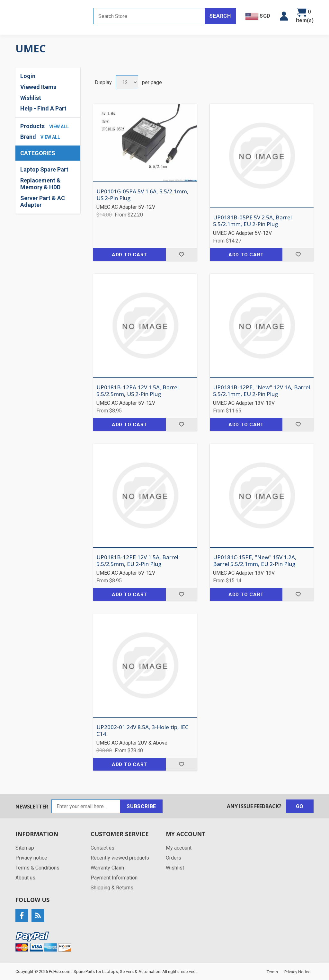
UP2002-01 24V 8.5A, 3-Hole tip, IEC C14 (142, 731)
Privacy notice (31, 858)
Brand (28, 137)
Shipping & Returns (112, 888)
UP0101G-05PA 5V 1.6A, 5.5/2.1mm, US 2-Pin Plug (142, 195)
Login (28, 76)
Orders (173, 858)
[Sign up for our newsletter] (86, 806)
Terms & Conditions (37, 868)
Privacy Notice (297, 972)
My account (179, 848)
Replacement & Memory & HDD (40, 184)
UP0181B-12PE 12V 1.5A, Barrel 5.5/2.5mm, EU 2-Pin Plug (137, 561)
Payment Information (114, 878)
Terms (272, 972)
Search (220, 16)
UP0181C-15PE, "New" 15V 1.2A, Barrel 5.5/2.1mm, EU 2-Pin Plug (255, 561)
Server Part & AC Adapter (43, 202)
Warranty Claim (107, 868)
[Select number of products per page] (127, 82)
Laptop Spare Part (44, 169)
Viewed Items (38, 87)
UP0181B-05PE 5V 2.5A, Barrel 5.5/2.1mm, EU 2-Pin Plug (252, 221)
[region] (48, 187)
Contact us (102, 848)
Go (300, 806)
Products (32, 126)
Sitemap (25, 848)
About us (25, 878)
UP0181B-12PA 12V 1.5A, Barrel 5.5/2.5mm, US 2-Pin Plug (138, 391)
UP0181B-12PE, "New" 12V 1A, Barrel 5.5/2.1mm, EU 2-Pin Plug (262, 391)
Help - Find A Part (43, 108)
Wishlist (31, 98)
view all (59, 127)
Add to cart (129, 255)
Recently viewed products (120, 858)
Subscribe (141, 806)
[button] (284, 16)
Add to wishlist (181, 254)
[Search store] (149, 16)
